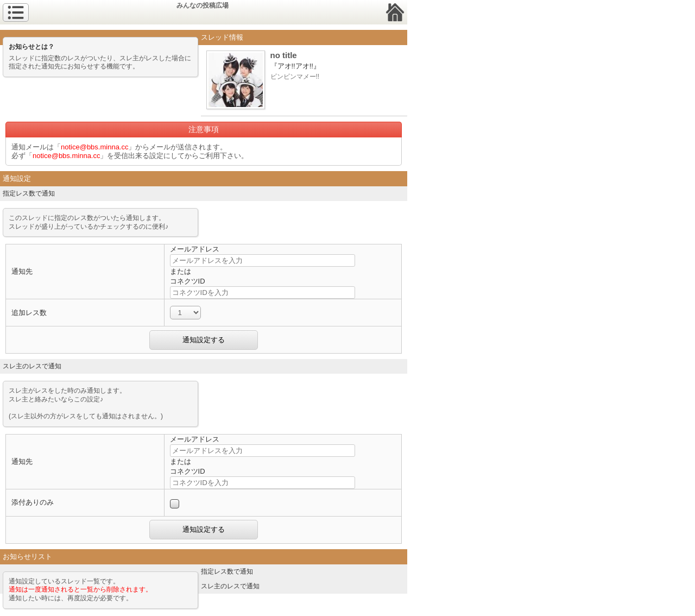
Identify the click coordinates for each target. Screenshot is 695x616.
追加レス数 (29, 313)
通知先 (22, 271)
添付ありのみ (33, 502)
